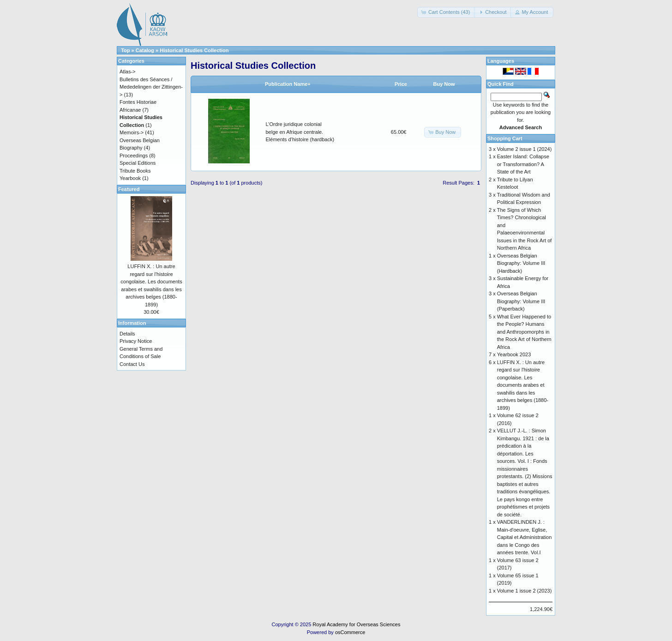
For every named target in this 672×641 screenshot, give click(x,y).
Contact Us (132, 364)
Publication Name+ (288, 84)
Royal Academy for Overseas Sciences (356, 624)
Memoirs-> (132, 132)
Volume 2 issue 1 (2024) (525, 149)
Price (401, 84)
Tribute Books (135, 171)
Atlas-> (128, 72)
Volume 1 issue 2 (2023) (525, 591)
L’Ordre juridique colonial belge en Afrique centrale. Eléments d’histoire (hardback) (300, 132)
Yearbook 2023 (514, 354)
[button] (447, 12)
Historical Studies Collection (194, 50)
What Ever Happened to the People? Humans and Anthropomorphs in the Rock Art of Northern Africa (524, 332)
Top (125, 50)
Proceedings (134, 156)
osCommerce (350, 632)
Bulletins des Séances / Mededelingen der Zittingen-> (151, 87)
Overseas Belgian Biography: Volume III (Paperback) (521, 301)
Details (127, 334)
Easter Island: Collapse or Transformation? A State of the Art (523, 164)
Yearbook (130, 178)
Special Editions (138, 163)
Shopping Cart (505, 138)
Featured (129, 189)
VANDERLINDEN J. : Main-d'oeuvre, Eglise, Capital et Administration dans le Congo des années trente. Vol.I (525, 537)
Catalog (145, 50)
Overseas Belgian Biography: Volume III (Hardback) (521, 263)
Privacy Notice (136, 341)
